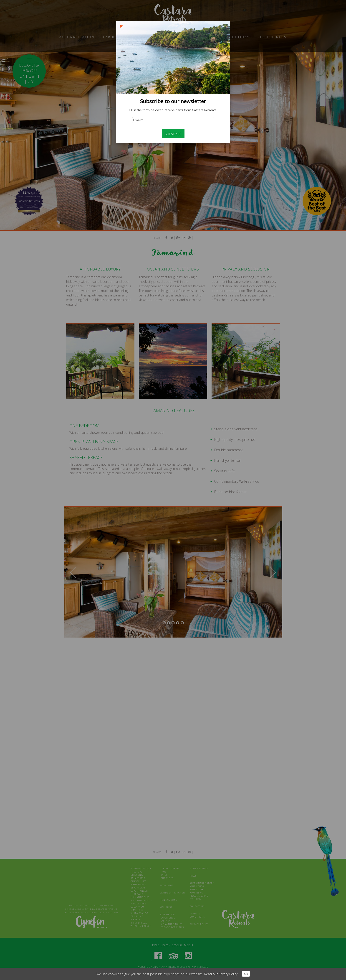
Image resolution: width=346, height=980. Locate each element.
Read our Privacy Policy (221, 974)
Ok (246, 974)
